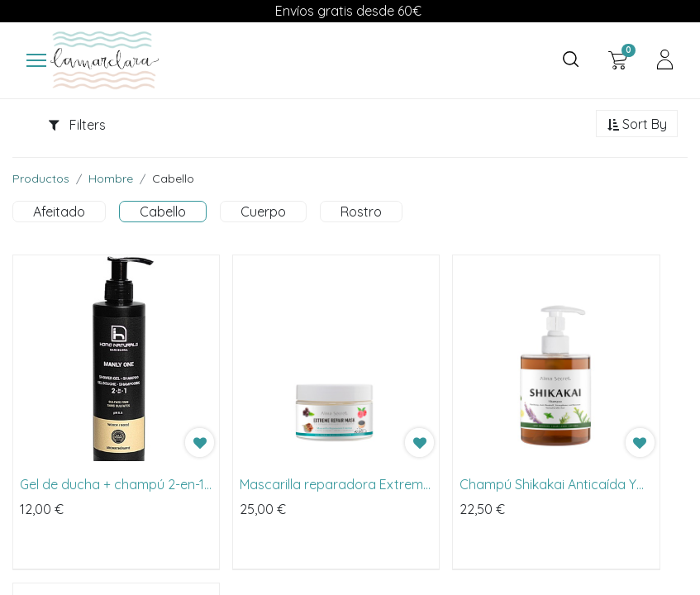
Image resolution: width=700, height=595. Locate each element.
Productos (41, 179)
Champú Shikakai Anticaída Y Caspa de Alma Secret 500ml (548, 485)
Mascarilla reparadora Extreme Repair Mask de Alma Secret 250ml (335, 485)
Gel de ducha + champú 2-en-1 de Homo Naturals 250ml (112, 485)
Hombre (111, 179)
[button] (637, 126)
